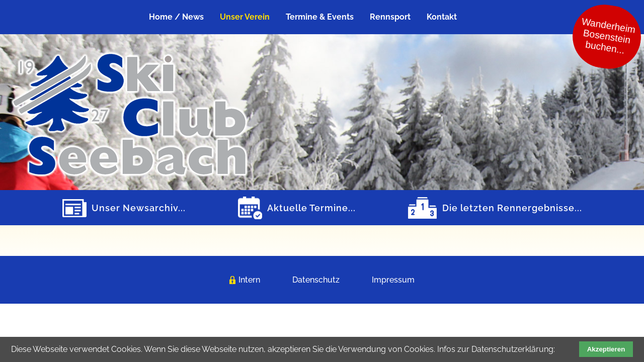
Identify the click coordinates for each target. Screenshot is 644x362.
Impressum (393, 280)
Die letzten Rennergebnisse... (512, 208)
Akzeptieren (606, 349)
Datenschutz (316, 280)
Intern (249, 280)
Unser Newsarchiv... (139, 208)
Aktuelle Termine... (311, 208)
